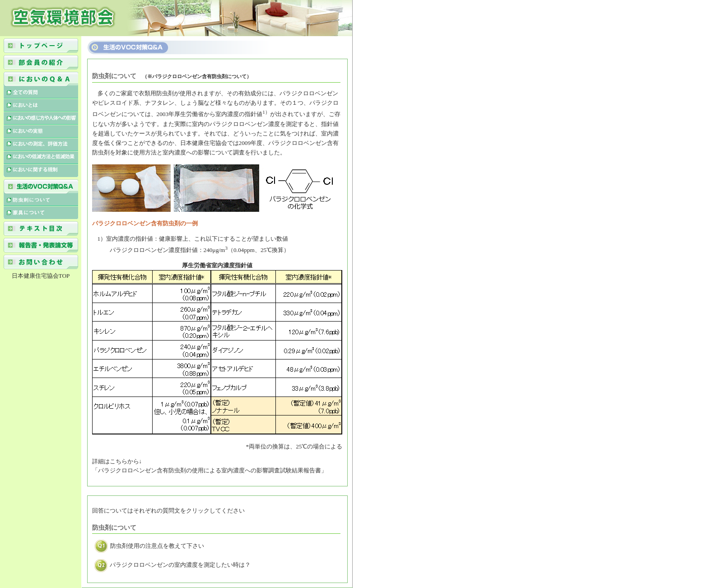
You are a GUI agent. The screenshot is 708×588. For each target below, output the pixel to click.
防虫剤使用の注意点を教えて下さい (149, 546)
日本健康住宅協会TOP (41, 276)
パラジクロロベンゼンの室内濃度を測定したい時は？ (172, 565)
